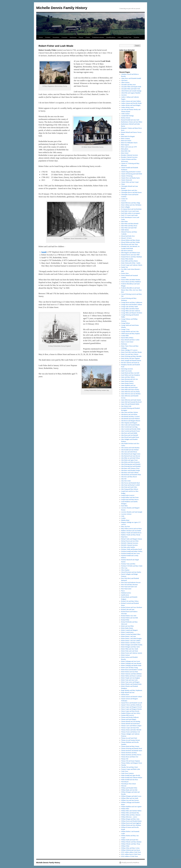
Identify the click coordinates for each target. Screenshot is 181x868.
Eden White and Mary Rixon (129, 226)
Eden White (124, 222)
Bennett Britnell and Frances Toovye (131, 132)
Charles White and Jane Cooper (130, 182)
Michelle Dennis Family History (62, 8)
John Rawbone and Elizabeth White (131, 475)
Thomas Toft (125, 759)
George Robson (126, 323)
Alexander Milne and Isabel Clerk (131, 89)
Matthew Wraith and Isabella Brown (131, 533)
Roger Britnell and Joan (128, 692)
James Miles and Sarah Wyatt (129, 387)
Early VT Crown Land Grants (129, 215)
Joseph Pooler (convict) (128, 495)
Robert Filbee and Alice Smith (130, 649)
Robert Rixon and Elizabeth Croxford (132, 670)
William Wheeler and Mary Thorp (131, 844)
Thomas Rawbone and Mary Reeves (131, 755)
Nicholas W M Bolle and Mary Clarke (132, 566)
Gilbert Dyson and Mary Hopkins (130, 334)
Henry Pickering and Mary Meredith (131, 356)
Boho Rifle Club (126, 151)
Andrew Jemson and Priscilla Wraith (131, 103)
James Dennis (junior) (127, 381)
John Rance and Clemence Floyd (130, 468)
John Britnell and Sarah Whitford (130, 419)
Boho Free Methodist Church (129, 143)
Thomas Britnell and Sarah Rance (131, 724)
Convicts (64, 37)
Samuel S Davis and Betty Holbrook (131, 705)
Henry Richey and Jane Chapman (130, 358)
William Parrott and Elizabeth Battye (131, 821)
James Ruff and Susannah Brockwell (131, 402)
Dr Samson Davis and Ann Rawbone (131, 209)
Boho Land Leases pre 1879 (129, 147)
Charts (88, 37)
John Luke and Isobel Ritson (129, 452)
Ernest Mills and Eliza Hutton (129, 261)
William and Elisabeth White (129, 788)
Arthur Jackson (125, 114)
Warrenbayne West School (128, 784)
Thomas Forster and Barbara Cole (131, 732)
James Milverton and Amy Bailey (130, 392)
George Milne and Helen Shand (130, 309)
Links (119, 37)
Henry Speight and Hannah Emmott (131, 361)
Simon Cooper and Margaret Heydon (131, 709)
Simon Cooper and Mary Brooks (130, 711)
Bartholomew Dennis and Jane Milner (132, 122)
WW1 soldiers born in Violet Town (131, 854)
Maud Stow (124, 537)
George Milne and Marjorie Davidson (132, 313)
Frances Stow (125, 273)
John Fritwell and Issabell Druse (130, 437)
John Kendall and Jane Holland (130, 450)
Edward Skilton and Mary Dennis (130, 240)
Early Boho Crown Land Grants (130, 211)
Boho (123, 134)
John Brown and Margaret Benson (131, 421)
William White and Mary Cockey (130, 848)
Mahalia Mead (125, 520)
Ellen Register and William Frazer (131, 253)
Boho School (125, 153)
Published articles (98, 37)
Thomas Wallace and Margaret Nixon (132, 763)
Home (41, 37)
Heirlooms (73, 37)
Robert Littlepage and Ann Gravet (131, 661)
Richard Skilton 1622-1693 (129, 616)
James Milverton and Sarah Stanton (131, 400)
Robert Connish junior (127, 632)
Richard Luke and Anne (128, 609)
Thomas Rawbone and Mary (129, 753)
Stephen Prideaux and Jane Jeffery (131, 713)
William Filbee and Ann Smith (130, 798)
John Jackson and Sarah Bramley (130, 448)
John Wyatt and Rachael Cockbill (130, 485)
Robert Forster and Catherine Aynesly (132, 653)
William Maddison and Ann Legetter (131, 807)
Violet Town (125, 771)
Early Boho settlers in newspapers (131, 213)
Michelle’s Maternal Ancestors (130, 543)
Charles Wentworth (127, 180)
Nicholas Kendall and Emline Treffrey (132, 551)
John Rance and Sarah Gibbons (130, 473)
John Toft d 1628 (126, 481)
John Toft (124, 479)
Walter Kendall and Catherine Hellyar (132, 778)
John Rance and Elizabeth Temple (131, 470)
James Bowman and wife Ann (129, 379)
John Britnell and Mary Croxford (130, 417)
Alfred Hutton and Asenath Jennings (131, 91)
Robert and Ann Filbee (127, 626)
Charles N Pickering (127, 176)
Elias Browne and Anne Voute (130, 244)
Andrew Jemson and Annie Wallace (131, 101)
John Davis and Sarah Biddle (129, 433)
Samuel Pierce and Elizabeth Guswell (132, 703)
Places (81, 37)
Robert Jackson (125, 655)
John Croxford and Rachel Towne (131, 431)
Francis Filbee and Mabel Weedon (131, 280)
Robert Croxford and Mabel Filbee (131, 634)
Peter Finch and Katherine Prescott (131, 583)
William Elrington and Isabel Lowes (131, 796)
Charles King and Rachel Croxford (131, 172)
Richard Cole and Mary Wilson (130, 601)
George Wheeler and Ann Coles (130, 331)
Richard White (125, 620)
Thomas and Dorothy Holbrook (130, 717)
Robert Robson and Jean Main (130, 672)
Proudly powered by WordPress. (131, 863)
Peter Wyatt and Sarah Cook (129, 587)
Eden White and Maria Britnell (130, 224)
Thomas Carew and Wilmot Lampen (131, 726)
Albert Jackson (125, 83)
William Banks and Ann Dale (129, 790)
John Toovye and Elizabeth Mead (130, 483)
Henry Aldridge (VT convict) (129, 350)
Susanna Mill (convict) (128, 715)
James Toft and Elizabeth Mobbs (130, 404)
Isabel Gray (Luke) (126, 371)
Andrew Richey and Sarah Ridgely (131, 105)
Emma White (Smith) (127, 259)
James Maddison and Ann (128, 385)
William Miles (125, 809)
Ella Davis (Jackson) (127, 251)
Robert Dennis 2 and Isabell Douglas (131, 639)
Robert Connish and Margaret (129, 630)
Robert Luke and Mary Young (130, 668)
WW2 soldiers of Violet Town (130, 856)
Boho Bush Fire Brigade (128, 136)
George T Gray (125, 329)
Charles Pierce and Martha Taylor (131, 178)
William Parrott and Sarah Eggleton (131, 823)
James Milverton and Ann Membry (131, 394)
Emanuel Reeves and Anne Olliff (130, 255)
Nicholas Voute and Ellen (128, 564)
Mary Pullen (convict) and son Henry (132, 529)
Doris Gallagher (126, 207)
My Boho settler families (128, 547)
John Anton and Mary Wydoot (130, 412)
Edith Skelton (125, 230)
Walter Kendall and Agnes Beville (131, 775)
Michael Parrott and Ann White (130, 541)
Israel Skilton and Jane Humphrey (131, 375)
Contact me (124, 199)
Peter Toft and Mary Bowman (129, 585)
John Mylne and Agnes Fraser (129, 460)
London (123, 518)
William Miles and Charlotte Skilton (131, 811)
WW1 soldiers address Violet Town (131, 852)
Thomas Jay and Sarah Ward (129, 738)
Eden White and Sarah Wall (129, 228)
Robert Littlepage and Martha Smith (131, 665)
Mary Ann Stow (126, 526)
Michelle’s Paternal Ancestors (129, 545)
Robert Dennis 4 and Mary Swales (131, 643)
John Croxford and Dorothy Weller (131, 429)
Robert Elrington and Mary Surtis (130, 647)
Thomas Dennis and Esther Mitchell (131, 730)
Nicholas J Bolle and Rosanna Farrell (132, 549)
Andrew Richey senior (127, 107)
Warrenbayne (125, 782)
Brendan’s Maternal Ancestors (130, 155)
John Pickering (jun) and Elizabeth (131, 464)
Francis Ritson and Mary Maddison (131, 282)
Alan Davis (124, 80)
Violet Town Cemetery (127, 773)
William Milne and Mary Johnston (131, 815)
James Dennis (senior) (127, 383)
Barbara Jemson (126, 118)
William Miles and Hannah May (130, 813)
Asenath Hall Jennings (127, 116)
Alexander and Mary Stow (129, 85)
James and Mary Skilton (128, 377)
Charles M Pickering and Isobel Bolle (132, 174)
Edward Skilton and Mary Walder (130, 242)
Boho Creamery (126, 139)
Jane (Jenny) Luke (126, 406)
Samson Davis (125, 695)
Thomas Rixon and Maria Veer (130, 757)
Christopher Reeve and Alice (129, 190)
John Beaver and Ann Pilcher (129, 414)
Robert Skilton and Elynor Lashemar (131, 676)
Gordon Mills (125, 336)
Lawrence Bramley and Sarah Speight (132, 512)
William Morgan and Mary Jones (130, 819)
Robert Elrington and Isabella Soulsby (132, 645)
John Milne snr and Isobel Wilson (131, 458)
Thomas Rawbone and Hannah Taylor (132, 751)
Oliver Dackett (125, 570)
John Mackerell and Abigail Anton (131, 454)
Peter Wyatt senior (126, 589)
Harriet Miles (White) (127, 338)
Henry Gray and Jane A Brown (130, 354)
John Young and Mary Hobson (130, 489)
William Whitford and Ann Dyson (131, 850)
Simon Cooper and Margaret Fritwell (131, 707)
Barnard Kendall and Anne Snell (130, 120)
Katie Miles (124, 506)
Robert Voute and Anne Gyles (129, 680)
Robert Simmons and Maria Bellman (131, 674)
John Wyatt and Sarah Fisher (129, 487)
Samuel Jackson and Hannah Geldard (132, 697)
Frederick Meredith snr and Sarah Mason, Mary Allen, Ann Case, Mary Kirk (131, 290)
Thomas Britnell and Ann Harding (131, 722)
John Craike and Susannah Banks (130, 425)
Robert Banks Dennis (127, 628)
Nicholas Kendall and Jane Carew (131, 553)
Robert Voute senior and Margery (130, 682)
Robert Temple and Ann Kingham (131, 678)
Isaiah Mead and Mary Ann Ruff (130, 373)
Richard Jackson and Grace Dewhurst (132, 607)
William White (125, 846)
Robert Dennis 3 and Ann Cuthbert (131, 641)
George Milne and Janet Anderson (131, 311)
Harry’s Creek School (127, 342)
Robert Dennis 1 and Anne (129, 636)
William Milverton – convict (129, 817)
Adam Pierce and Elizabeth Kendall (131, 78)
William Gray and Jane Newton (130, 800)
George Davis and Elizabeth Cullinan (132, 305)
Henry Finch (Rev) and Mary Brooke (131, 352)
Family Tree (127, 37)
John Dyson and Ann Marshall (130, 435)
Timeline (136, 37)
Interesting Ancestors (127, 369)
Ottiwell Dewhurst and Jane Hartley (131, 572)
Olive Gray (124, 568)
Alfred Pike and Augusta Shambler (131, 93)
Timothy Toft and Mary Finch (129, 767)
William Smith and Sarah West (130, 840)
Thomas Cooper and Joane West (130, 728)
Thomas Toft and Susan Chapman (131, 761)
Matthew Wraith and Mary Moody (131, 535)
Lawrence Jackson (126, 514)
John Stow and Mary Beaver (129, 477)
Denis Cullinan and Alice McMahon (131, 205)
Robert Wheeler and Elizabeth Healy (131, 684)
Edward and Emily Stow (128, 236)
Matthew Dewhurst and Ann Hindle (131, 531)
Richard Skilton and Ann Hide (130, 618)
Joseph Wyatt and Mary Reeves (130, 500)
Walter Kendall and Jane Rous (130, 780)
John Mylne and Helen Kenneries (130, 462)
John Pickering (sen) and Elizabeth (131, 466)
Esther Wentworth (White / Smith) (131, 263)
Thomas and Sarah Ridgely (129, 719)
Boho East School (126, 141)
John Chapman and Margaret (129, 423)
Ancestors (56, 37)
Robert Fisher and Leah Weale (130, 651)
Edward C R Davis (126, 238)
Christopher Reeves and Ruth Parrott (131, 192)
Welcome (124, 786)
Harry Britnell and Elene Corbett (130, 340)
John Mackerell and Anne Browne (131, 456)
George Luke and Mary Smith (130, 307)
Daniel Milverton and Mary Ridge (131, 203)
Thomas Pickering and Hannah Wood (132, 748)
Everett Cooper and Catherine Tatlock (132, 265)
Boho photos (125, 149)
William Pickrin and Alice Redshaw (131, 825)
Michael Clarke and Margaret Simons (132, 539)
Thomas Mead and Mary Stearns (130, 746)
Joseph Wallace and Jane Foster (130, 497)
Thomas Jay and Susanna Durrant (130, 740)
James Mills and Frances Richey (130, 390)
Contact (48, 37)
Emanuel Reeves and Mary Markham (132, 257)
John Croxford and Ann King (129, 427)
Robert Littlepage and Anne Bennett (131, 663)
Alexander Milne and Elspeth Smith (131, 87)
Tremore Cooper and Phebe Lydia (131, 769)
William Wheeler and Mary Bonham (131, 842)
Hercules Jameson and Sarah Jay (130, 363)
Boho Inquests (125, 145)
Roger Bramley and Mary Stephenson (132, 690)
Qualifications (111, 37)
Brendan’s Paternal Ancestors (129, 157)
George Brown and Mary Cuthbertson (132, 302)
